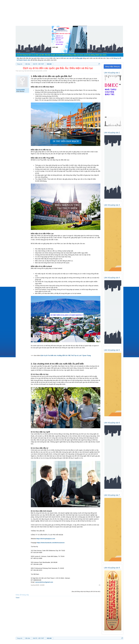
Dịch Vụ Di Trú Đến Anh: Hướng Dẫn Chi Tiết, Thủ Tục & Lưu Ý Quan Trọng (66, 355)
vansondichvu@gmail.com (44, 582)
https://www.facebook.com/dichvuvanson (51, 543)
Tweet (18, 598)
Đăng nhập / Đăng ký (112, 66)
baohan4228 (39, 71)
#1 (100, 585)
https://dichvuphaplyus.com (46, 539)
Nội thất (27, 71)
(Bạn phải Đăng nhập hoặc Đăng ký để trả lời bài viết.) (86, 591)
